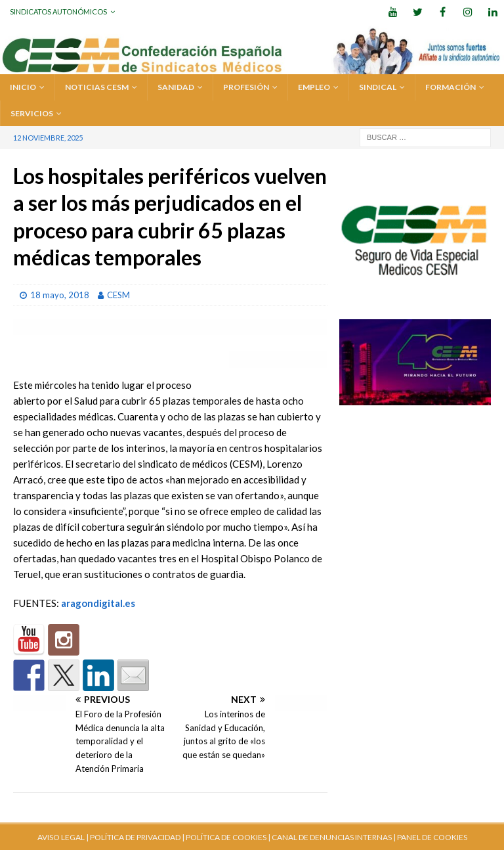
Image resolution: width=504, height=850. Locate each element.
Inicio (23, 87)
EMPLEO (314, 87)
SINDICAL (378, 87)
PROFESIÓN (246, 87)
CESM (118, 295)
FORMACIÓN (451, 87)
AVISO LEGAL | (63, 837)
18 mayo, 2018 (60, 295)
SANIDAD (176, 87)
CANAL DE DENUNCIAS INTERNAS (331, 837)
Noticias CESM (97, 87)
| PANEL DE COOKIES (430, 837)
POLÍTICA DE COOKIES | (228, 837)
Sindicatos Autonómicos (58, 11)
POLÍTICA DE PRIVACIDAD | (137, 837)
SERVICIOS (32, 113)
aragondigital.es (98, 603)
